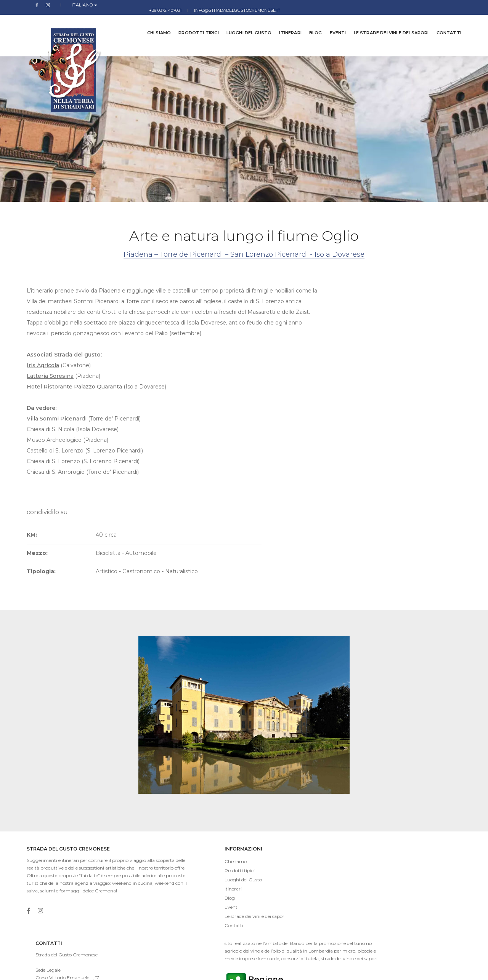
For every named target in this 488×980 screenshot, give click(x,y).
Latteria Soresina (50, 424)
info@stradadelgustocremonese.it (418, 5)
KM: (292, 328)
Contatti (443, 23)
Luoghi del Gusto (243, 23)
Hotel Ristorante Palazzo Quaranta (74, 435)
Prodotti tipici (193, 23)
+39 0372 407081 (346, 5)
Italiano (65, 5)
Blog (310, 23)
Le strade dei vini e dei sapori (386, 23)
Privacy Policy (413, 968)
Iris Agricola (43, 413)
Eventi (332, 23)
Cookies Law (448, 968)
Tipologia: (302, 364)
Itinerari (285, 23)
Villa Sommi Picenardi (57, 467)
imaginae (185, 968)
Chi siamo (153, 23)
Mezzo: (298, 346)
